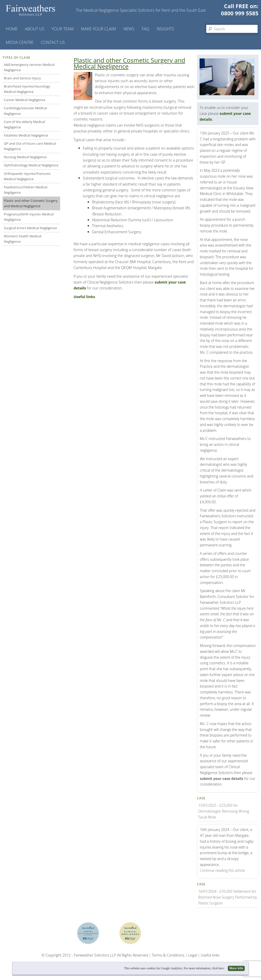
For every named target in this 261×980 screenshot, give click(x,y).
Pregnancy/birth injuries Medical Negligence (29, 217)
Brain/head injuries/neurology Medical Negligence (27, 89)
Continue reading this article (222, 870)
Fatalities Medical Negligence (26, 135)
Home (11, 29)
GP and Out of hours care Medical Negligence (30, 146)
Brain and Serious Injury (22, 78)
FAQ (146, 29)
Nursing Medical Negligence (25, 157)
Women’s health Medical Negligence (23, 239)
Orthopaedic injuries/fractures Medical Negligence (27, 176)
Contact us (53, 42)
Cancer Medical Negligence (25, 100)
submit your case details (221, 779)
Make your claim (99, 29)
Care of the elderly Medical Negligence (24, 124)
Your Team (63, 29)
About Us (35, 29)
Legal (193, 955)
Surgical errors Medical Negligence (30, 228)
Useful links (84, 297)
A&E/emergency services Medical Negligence (29, 67)
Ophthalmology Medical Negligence (31, 165)
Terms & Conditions (168, 955)
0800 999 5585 (240, 13)
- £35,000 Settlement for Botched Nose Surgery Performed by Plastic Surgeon (228, 897)
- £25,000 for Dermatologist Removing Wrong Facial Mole (224, 811)
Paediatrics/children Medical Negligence (26, 190)
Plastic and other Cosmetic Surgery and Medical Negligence (31, 203)
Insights (166, 29)
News (129, 29)
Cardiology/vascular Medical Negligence (25, 111)
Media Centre (19, 42)
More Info (236, 968)
